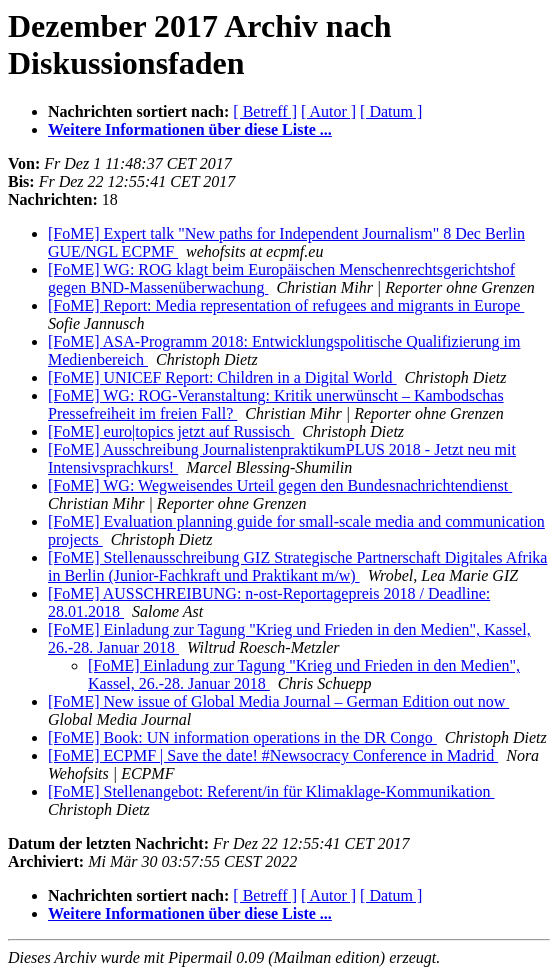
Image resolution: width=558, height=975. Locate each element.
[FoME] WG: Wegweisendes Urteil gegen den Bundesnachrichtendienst (280, 485)
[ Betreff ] (265, 111)
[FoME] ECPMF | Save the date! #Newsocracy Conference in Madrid (273, 755)
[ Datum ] (391, 111)
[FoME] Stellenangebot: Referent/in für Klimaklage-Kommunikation (271, 791)
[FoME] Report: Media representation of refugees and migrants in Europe (286, 305)
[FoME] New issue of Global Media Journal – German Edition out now (278, 701)
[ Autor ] (328, 111)
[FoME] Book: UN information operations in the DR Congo (242, 737)
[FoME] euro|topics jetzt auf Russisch (171, 431)
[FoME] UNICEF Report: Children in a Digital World (222, 377)
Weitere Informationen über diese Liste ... (190, 129)
